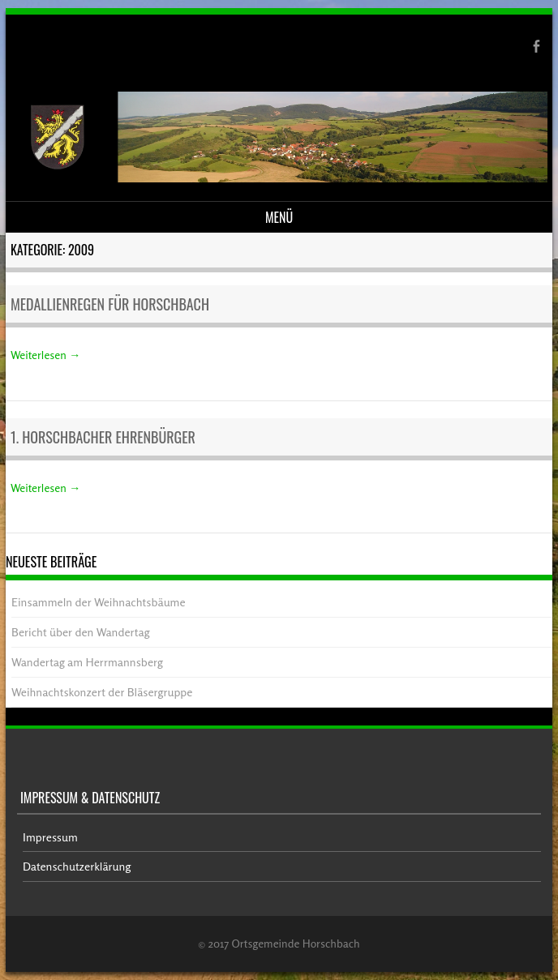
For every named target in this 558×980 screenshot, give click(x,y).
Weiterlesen (45, 355)
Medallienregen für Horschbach (110, 304)
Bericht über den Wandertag (80, 632)
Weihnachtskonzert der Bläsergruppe (102, 692)
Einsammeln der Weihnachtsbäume (99, 602)
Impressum (50, 837)
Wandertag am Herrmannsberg (87, 662)
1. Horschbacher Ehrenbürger (103, 437)
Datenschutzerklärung (77, 866)
